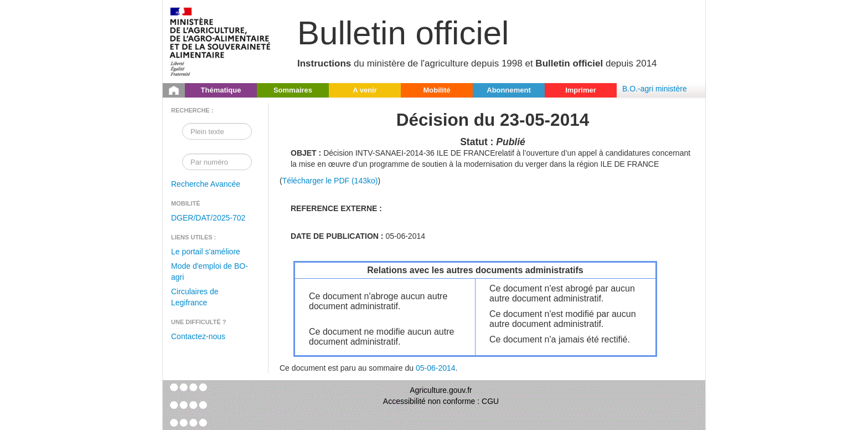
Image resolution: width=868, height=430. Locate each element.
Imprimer (581, 90)
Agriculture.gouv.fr (441, 390)
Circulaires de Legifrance (195, 297)
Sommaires (293, 90)
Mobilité (436, 90)
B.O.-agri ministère (655, 89)
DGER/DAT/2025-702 (208, 218)
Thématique (221, 90)
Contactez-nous (198, 336)
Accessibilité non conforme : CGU (441, 401)
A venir (365, 90)
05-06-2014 (436, 368)
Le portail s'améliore (206, 252)
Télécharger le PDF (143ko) (330, 181)
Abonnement (508, 90)
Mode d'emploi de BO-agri (210, 272)
